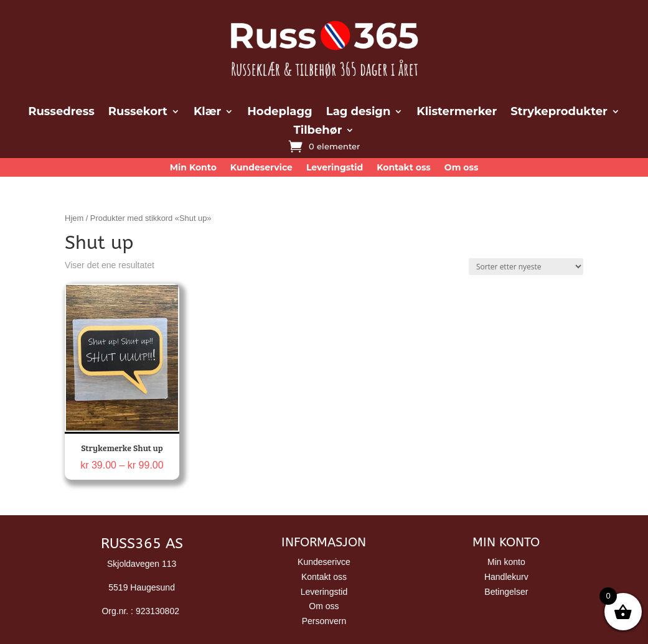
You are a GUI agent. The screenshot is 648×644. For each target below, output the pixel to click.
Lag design (359, 113)
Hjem (74, 218)
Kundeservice (261, 168)
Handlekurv (506, 577)
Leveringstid (335, 168)
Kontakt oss (404, 168)
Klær (207, 113)
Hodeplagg (279, 113)
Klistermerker (457, 113)
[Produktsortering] (526, 267)
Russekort (138, 113)
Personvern (324, 621)
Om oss (462, 168)
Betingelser (506, 592)
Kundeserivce (324, 562)
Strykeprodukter (559, 113)
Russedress (61, 113)
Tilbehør (318, 131)
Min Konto (193, 168)
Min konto (506, 562)
